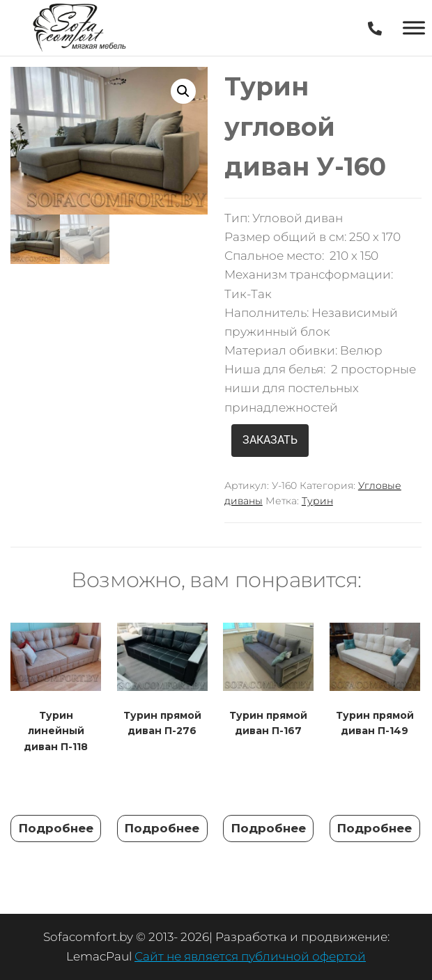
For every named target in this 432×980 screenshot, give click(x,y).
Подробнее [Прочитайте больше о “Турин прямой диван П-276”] (162, 828)
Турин (317, 501)
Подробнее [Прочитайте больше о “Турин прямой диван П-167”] (269, 828)
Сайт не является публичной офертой (250, 956)
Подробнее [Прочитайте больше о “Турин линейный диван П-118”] (56, 828)
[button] (183, 91)
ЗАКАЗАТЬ (270, 440)
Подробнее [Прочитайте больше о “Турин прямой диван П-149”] (375, 828)
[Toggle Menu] (414, 28)
